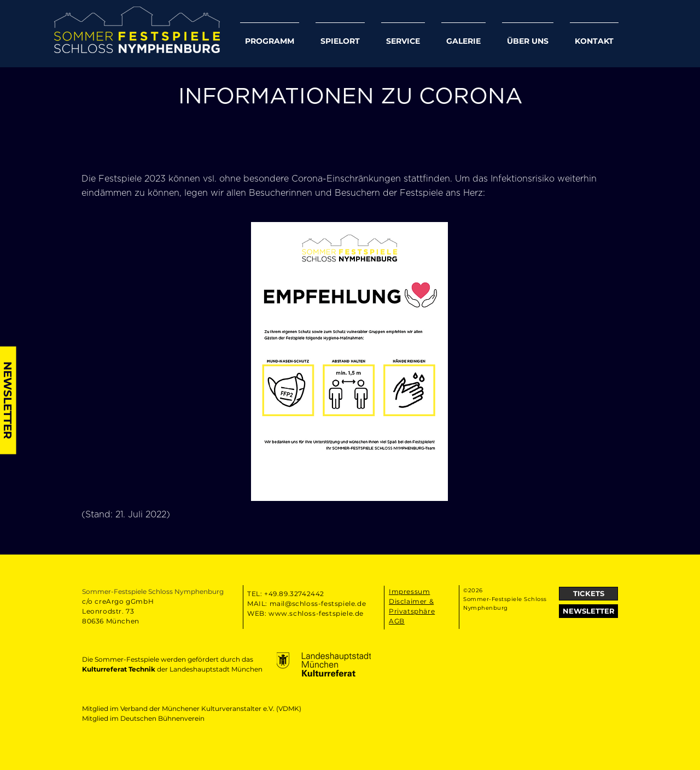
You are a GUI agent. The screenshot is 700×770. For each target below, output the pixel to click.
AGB (397, 621)
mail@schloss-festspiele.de (318, 603)
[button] (588, 611)
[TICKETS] (588, 594)
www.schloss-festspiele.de (316, 613)
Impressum (409, 591)
